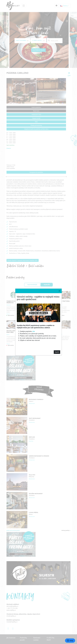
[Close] (59, 291)
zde (34, 331)
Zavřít (57, 352)
